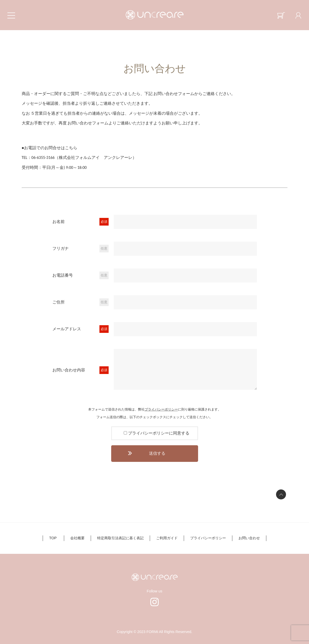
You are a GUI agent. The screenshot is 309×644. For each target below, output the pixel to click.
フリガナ (61, 248)
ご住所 (59, 302)
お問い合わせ (249, 538)
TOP (53, 538)
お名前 (59, 222)
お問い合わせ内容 (69, 370)
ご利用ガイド (167, 538)
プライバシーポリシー (161, 409)
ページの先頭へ (281, 494)
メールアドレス (67, 329)
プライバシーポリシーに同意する (159, 433)
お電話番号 (63, 275)
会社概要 (77, 538)
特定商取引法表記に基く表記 (120, 538)
